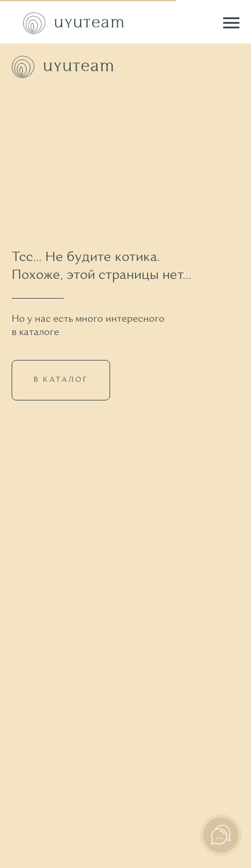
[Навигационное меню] (231, 23)
